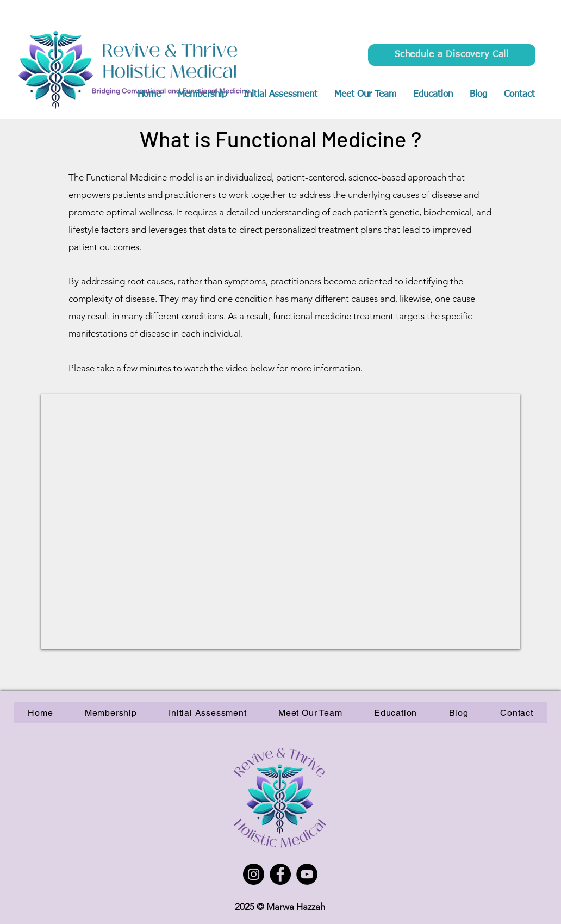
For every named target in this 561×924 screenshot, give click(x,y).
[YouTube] (307, 874)
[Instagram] (254, 874)
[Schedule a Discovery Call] (452, 55)
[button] (433, 95)
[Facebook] (280, 874)
